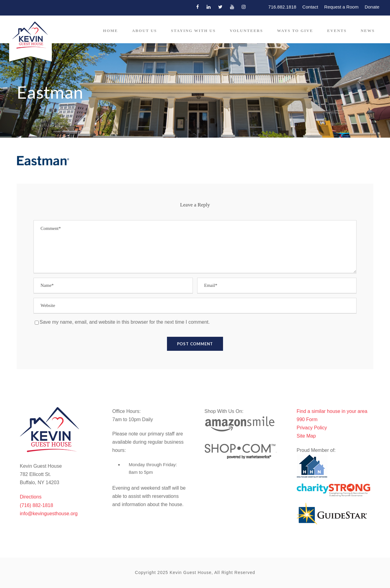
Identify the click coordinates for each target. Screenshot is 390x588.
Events (337, 31)
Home (110, 31)
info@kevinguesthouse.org (49, 514)
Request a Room (341, 7)
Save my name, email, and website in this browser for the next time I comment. (125, 322)
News (368, 31)
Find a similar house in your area (332, 411)
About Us (144, 31)
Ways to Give (295, 31)
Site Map (306, 436)
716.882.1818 (282, 7)
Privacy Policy (312, 428)
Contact (310, 7)
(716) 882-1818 (36, 505)
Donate (372, 7)
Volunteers (246, 31)
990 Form (307, 419)
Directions (31, 497)
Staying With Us (193, 31)
